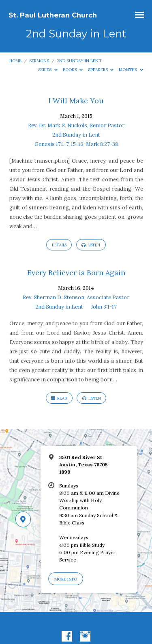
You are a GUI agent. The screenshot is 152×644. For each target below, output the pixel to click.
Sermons (39, 61)
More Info (66, 579)
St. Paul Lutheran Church (53, 15)
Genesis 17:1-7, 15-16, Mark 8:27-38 (76, 144)
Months (131, 70)
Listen (91, 245)
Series (48, 70)
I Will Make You (76, 101)
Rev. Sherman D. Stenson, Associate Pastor (76, 297)
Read (59, 398)
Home (15, 61)
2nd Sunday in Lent (79, 61)
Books (73, 70)
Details (59, 245)
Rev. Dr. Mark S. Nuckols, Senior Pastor (76, 125)
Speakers (101, 70)
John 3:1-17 (104, 307)
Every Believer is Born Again (76, 273)
